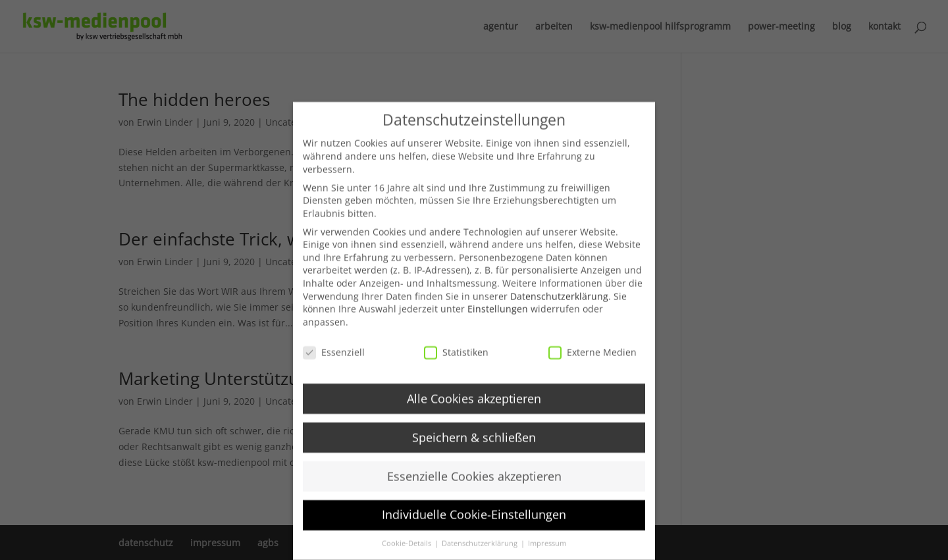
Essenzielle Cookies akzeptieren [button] (474, 486)
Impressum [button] (547, 553)
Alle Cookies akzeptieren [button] (474, 408)
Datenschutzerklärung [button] (481, 553)
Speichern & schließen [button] (474, 447)
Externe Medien (592, 362)
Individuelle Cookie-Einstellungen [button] (474, 524)
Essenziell (334, 362)
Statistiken (456, 362)
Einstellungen (498, 318)
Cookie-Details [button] (408, 553)
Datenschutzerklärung (559, 306)
